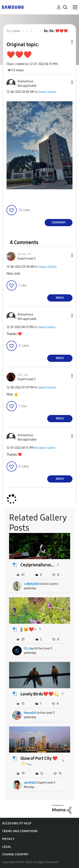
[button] (65, 82)
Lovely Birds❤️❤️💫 (40, 694)
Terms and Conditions (20, 831)
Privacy (8, 839)
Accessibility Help (17, 823)
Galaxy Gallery (47, 92)
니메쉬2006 (32, 584)
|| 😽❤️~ (28, 629)
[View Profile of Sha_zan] (23, 375)
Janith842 (30, 783)
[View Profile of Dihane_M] (24, 254)
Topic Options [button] (65, 42)
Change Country (15, 854)
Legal (7, 847)
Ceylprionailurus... (37, 565)
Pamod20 (30, 713)
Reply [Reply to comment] (60, 298)
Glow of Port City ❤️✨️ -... (39, 761)
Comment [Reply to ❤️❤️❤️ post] (59, 222)
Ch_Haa (29, 648)
